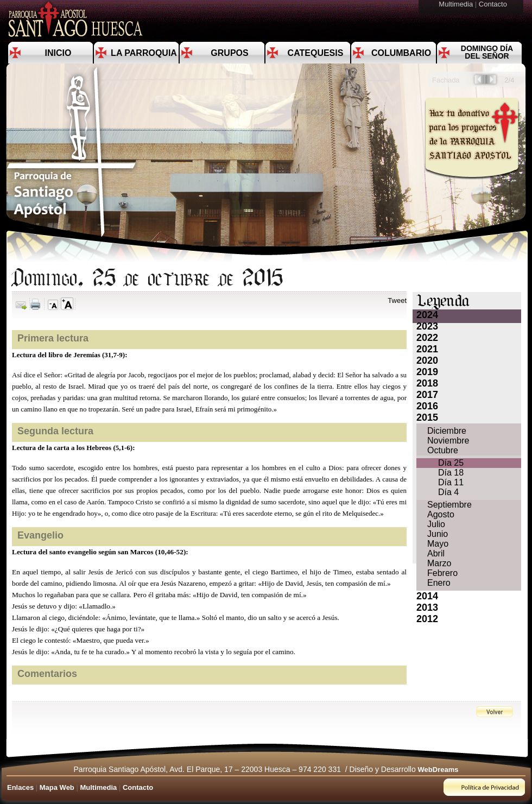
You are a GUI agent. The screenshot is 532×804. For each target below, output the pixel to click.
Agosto (441, 514)
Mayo (438, 544)
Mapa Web (57, 787)
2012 (427, 619)
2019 (427, 372)
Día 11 (451, 482)
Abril (436, 553)
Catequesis (316, 53)
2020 (427, 360)
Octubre (443, 450)
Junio (438, 534)
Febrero (442, 573)
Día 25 (451, 463)
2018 (427, 383)
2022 (427, 338)
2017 (427, 395)
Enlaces (20, 787)
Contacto (494, 4)
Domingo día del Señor (487, 52)
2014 (427, 596)
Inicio (58, 53)
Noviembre (448, 441)
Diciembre (447, 431)
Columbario (401, 53)
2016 (427, 406)
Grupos (229, 53)
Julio (436, 524)
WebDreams (438, 770)
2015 (427, 417)
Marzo (439, 563)
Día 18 (451, 473)
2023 (427, 326)
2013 (427, 607)
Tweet (397, 300)
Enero (439, 583)
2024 (427, 315)
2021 (427, 349)
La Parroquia (144, 53)
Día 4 (448, 492)
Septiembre (449, 505)
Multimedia (457, 4)
